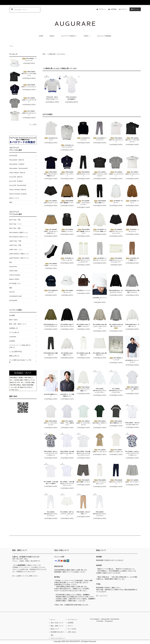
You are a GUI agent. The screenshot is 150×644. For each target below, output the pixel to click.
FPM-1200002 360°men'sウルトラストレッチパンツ (100, 514)
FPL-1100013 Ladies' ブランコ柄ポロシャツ (67, 423)
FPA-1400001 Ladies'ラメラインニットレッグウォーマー (83, 260)
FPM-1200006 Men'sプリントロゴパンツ (116, 482)
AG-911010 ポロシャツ (51, 139)
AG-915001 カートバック (83, 291)
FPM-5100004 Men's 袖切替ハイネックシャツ (83, 231)
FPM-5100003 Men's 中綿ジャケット (132, 325)
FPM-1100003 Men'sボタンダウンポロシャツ (132, 424)
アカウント (102, 9)
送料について (22, 576)
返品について (55, 629)
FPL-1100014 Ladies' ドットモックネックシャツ (83, 423)
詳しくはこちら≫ (102, 596)
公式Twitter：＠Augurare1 (105, 621)
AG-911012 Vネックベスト (83, 139)
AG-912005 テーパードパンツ (100, 139)
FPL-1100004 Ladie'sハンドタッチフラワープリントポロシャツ (132, 453)
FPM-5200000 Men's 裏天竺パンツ (51, 354)
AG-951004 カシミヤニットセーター (67, 259)
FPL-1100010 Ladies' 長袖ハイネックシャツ (116, 326)
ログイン (124, 9)
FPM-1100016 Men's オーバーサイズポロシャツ (29, 74)
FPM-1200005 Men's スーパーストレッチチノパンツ (100, 482)
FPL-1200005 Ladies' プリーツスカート (132, 481)
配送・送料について (57, 626)
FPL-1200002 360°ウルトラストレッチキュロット (67, 514)
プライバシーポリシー (58, 638)
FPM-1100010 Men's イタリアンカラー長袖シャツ (83, 389)
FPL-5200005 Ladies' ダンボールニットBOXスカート (51, 231)
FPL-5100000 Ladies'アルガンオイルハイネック (67, 325)
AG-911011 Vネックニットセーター (67, 146)
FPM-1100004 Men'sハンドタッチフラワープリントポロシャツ (51, 453)
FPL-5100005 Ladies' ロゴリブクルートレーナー (83, 203)
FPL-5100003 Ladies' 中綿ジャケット (68, 354)
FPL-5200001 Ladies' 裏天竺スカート (100, 354)
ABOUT (52, 36)
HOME (41, 36)
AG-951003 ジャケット (132, 202)
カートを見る (72, 629)
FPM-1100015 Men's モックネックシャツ (116, 140)
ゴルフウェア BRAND (69, 36)
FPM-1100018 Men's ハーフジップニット (29, 86)
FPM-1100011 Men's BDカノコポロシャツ (100, 423)
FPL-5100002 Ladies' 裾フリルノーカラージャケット (100, 326)
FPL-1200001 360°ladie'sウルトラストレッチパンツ (51, 514)
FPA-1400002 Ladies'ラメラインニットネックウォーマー (116, 260)
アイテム (135, 9)
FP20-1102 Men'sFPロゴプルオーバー (52, 98)
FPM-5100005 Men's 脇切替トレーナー (67, 202)
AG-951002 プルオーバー (116, 202)
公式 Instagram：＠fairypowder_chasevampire (105, 619)
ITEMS (87, 36)
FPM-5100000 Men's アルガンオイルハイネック (116, 291)
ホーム (12, 46)
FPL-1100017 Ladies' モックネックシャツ (29, 113)
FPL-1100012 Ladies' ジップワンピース (100, 451)
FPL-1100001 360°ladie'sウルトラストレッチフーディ (116, 391)
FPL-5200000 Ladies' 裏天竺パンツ (83, 354)
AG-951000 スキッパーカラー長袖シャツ (100, 230)
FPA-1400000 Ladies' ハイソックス (51, 265)
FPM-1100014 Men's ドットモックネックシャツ (51, 423)
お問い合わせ (72, 632)
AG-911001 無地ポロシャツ (51, 395)
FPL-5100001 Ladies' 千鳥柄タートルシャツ (83, 325)
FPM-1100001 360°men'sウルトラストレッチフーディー (100, 391)
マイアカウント (73, 620)
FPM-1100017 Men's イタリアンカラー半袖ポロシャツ (51, 174)
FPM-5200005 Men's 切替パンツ (100, 202)
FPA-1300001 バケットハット (29, 59)
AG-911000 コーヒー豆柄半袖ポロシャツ (67, 395)
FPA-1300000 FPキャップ (51, 291)
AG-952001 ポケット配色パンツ (132, 259)
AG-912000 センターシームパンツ (132, 361)
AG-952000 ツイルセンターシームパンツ (100, 259)
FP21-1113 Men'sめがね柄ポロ (71, 98)
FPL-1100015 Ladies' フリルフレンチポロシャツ (100, 174)
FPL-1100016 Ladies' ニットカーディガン (29, 100)
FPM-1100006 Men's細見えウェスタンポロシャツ (67, 453)
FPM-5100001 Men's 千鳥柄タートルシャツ (132, 291)
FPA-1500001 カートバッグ (116, 359)
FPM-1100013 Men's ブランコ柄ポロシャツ (132, 389)
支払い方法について (57, 623)
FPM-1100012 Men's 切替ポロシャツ (116, 422)
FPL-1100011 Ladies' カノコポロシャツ (116, 451)
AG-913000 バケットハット (100, 299)
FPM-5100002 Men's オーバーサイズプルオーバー (51, 325)
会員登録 (114, 9)
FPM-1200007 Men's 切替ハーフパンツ (83, 481)
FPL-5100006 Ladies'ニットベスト (67, 230)
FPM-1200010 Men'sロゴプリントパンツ (83, 174)
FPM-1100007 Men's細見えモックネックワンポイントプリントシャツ (83, 453)
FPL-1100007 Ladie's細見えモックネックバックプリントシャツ (67, 484)
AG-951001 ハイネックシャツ (132, 230)
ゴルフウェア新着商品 (104, 36)
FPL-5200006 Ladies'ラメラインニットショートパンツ (116, 231)
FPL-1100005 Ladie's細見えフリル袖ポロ (51, 483)
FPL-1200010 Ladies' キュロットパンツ (51, 202)
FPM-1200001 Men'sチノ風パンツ (83, 513)
